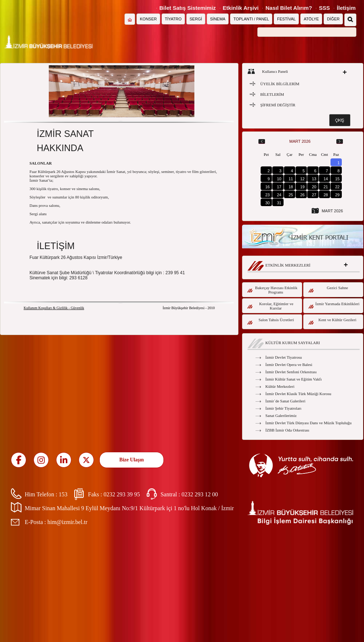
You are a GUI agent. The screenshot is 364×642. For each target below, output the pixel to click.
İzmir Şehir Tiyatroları (283, 408)
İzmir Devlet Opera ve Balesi (289, 365)
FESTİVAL (286, 19)
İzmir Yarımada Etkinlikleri (334, 305)
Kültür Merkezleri (280, 386)
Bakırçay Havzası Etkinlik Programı (272, 290)
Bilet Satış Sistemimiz (188, 8)
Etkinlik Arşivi (241, 8)
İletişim (346, 8)
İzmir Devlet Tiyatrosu (284, 357)
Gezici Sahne (328, 289)
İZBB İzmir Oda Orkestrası (287, 430)
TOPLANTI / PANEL (251, 19)
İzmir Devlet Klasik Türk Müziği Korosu (298, 394)
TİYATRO (173, 19)
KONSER (148, 19)
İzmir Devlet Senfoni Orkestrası (291, 372)
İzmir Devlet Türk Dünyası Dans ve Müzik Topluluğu (308, 423)
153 (63, 494)
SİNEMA (218, 19)
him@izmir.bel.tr (67, 522)
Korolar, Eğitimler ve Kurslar (270, 306)
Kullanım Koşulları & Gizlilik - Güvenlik (54, 308)
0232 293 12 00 (200, 494)
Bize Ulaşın (132, 460)
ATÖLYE (311, 19)
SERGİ (196, 19)
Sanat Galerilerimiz (281, 415)
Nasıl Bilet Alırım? (289, 8)
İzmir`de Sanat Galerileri (285, 401)
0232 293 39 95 (122, 494)
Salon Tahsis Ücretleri (271, 321)
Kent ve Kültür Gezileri (332, 321)
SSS (324, 8)
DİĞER (333, 19)
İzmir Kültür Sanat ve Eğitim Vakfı (294, 379)
